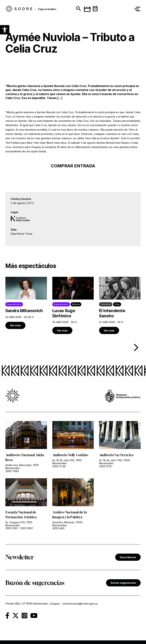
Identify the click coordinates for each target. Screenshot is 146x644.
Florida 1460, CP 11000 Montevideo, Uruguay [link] (33, 604)
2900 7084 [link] (12, 471)
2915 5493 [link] (58, 528)
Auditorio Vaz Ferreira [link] (116, 455)
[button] (5, 30)
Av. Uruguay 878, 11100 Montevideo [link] (19, 524)
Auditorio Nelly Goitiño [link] (70, 455)
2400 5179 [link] (105, 466)
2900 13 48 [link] (59, 466)
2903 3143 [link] (11, 528)
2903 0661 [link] (27, 528)
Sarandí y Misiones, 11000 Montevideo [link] (67, 524)
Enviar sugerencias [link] (123, 583)
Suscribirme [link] (128, 557)
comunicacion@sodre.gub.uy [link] (80, 604)
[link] (26, 303)
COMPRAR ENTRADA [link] (73, 166)
